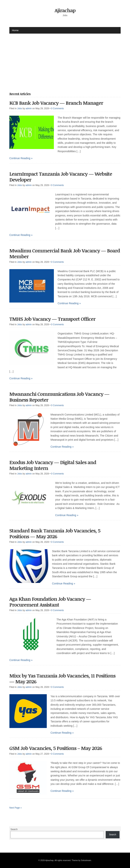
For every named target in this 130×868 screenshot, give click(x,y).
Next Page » (16, 808)
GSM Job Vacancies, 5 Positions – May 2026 (56, 748)
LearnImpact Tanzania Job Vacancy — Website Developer (61, 177)
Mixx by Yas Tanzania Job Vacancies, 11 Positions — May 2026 (62, 679)
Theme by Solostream (81, 860)
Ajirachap (65, 10)
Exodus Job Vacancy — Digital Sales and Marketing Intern (53, 465)
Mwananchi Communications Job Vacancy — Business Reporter (59, 397)
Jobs (20, 108)
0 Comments (57, 108)
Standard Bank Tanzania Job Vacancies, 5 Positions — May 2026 (55, 533)
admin (29, 108)
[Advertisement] (70, 60)
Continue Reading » (21, 158)
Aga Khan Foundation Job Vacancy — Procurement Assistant (50, 602)
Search (14, 829)
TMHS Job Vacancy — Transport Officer (52, 319)
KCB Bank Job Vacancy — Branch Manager (56, 103)
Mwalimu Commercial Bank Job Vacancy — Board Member (65, 253)
